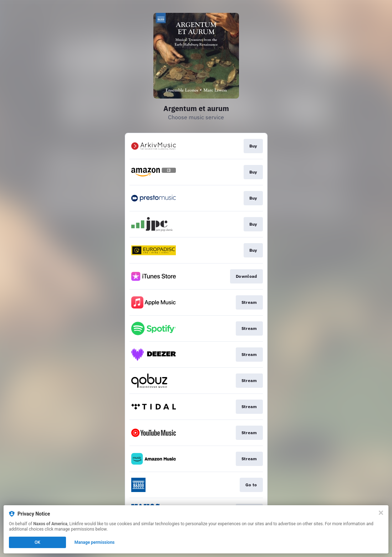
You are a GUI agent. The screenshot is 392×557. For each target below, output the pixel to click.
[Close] (381, 513)
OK (37, 542)
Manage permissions (95, 542)
